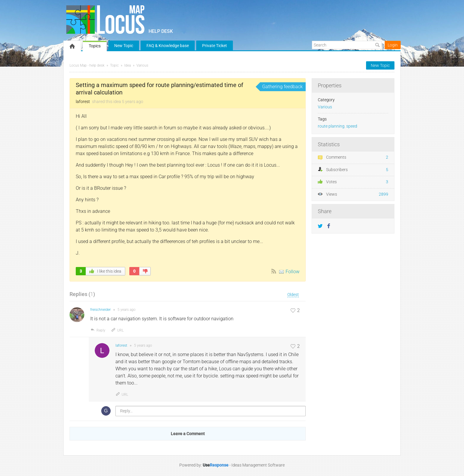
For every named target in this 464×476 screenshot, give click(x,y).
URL (117, 330)
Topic (114, 65)
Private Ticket (215, 46)
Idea (128, 65)
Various (142, 65)
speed (352, 126)
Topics (95, 46)
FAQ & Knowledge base (168, 46)
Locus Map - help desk (87, 65)
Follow (293, 272)
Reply (98, 330)
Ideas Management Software (258, 465)
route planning (331, 126)
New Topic (124, 46)
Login (393, 45)
